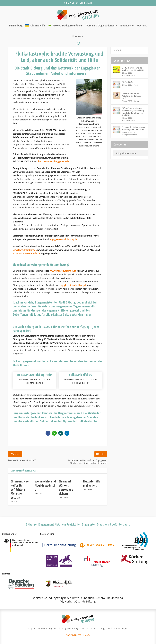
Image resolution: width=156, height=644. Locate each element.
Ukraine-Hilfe (38, 26)
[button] (48, 433)
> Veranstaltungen (128, 74)
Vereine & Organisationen (100, 26)
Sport (136, 85)
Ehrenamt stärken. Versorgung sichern (66, 487)
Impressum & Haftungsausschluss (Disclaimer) (53, 629)
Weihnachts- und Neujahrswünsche (45, 485)
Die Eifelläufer (127, 82)
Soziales (137, 101)
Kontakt (77, 36)
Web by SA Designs (118, 629)
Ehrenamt (126, 26)
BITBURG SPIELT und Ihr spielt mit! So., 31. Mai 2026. (133, 69)
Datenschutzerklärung (93, 629)
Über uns (142, 26)
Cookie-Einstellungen (78, 635)
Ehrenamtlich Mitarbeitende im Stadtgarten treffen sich (134, 128)
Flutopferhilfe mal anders (92, 483)
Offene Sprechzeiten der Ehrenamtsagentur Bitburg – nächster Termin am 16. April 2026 (133, 112)
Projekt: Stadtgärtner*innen (68, 26)
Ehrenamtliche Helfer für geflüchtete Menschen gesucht (20, 489)
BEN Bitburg (16, 26)
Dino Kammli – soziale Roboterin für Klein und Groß (132, 96)
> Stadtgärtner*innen (130, 133)
